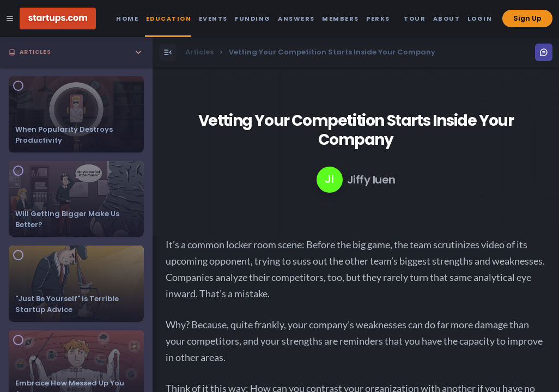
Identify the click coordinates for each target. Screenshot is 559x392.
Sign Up (527, 18)
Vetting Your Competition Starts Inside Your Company (356, 130)
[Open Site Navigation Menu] (10, 19)
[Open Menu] (168, 52)
